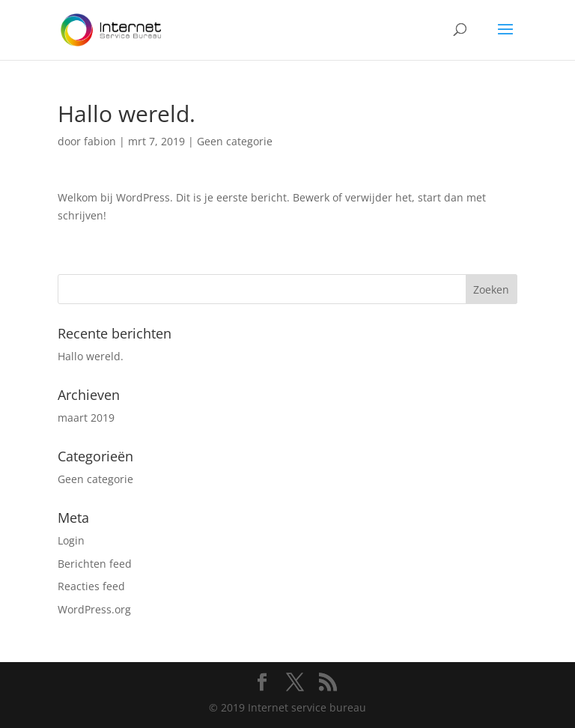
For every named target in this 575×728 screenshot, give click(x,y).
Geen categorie (235, 141)
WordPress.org (94, 609)
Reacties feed (91, 586)
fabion (100, 141)
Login (71, 540)
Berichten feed (95, 564)
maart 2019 (86, 418)
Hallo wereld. (91, 356)
